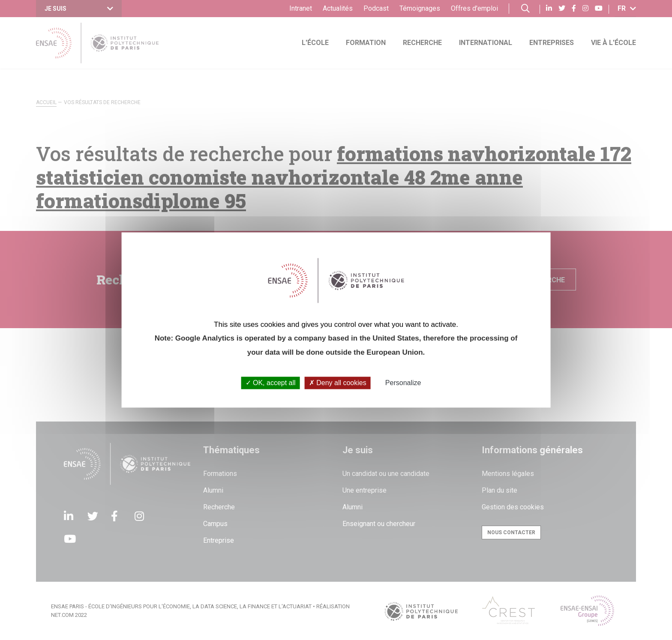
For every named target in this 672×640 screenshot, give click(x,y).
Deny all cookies (338, 383)
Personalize (403, 383)
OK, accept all (271, 383)
